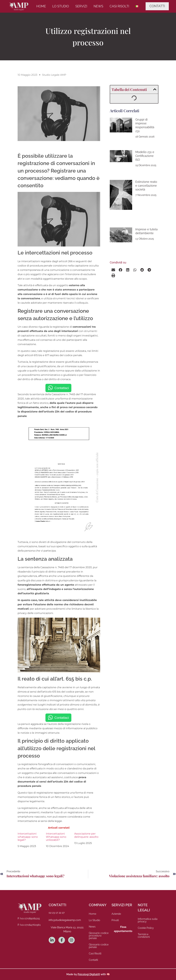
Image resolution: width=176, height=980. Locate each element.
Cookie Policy (146, 928)
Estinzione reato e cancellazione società (146, 186)
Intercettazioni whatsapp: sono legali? (28, 837)
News (98, 6)
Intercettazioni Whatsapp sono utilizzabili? (56, 837)
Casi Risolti (119, 6)
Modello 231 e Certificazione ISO (145, 156)
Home (41, 6)
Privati (115, 920)
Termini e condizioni (144, 936)
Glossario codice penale (99, 946)
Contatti (93, 960)
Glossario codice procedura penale (99, 936)
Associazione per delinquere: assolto (86, 835)
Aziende (116, 914)
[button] (155, 89)
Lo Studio (61, 6)
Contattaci (62, 388)
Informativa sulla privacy (148, 920)
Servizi (81, 6)
